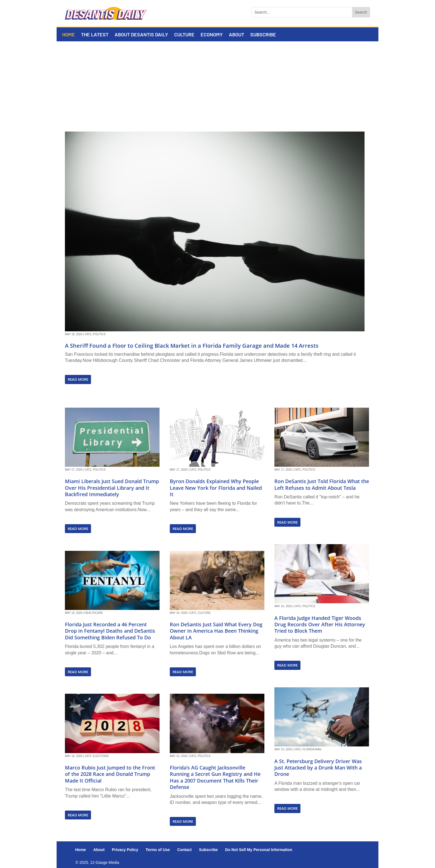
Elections (101, 756)
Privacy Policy (125, 850)
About (237, 35)
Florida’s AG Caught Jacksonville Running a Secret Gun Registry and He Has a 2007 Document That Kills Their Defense (215, 777)
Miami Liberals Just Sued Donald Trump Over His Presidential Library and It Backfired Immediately (112, 488)
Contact (184, 850)
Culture (184, 35)
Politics (99, 334)
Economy (212, 35)
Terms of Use (158, 850)
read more (78, 379)
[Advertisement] (217, 83)
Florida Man (312, 749)
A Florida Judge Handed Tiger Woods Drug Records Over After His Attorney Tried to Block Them (320, 624)
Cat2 (88, 334)
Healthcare (94, 613)
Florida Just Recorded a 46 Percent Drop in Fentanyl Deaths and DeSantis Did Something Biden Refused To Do (110, 631)
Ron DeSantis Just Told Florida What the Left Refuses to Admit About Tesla (322, 484)
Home (69, 35)
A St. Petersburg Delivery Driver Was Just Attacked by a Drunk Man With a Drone (318, 768)
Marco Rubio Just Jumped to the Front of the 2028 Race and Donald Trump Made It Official (110, 774)
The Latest (95, 35)
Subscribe (263, 35)
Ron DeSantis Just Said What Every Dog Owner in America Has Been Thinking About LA (216, 631)
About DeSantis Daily (141, 35)
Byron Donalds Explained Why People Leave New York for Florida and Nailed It (216, 488)
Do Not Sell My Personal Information (259, 850)
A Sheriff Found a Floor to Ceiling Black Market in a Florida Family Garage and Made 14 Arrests (192, 346)
